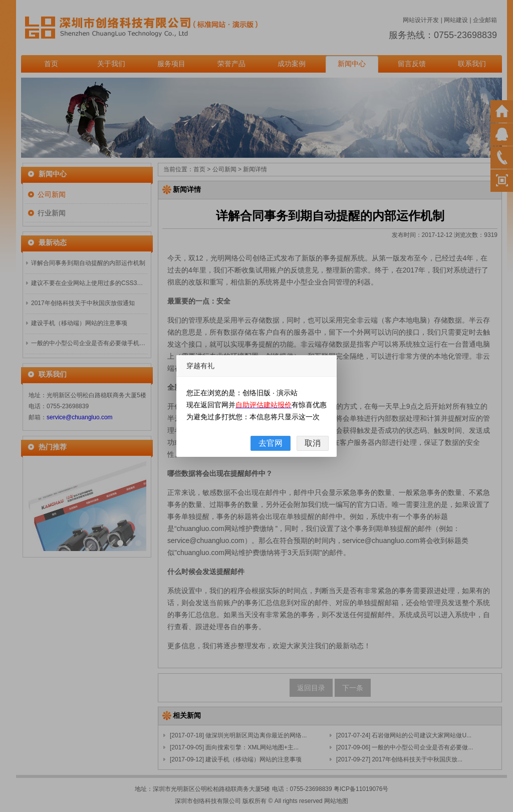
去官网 (271, 443)
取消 (313, 443)
